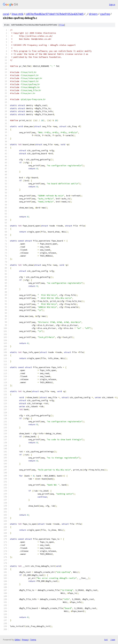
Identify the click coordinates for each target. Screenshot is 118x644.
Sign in (112, 5)
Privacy (25, 640)
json (113, 640)
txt (106, 640)
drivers (93, 14)
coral (6, 14)
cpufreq (105, 14)
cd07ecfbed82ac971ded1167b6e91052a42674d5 (55, 14)
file (62, 25)
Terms (33, 640)
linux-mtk (17, 14)
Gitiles (17, 640)
